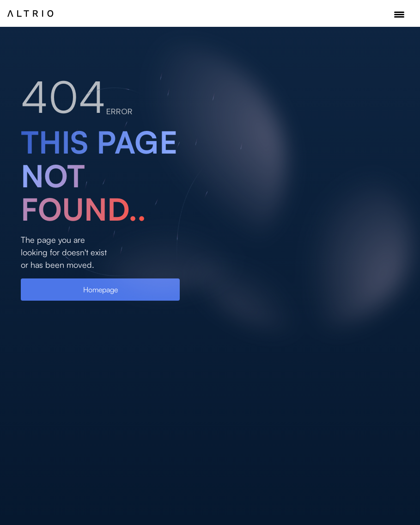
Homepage (100, 290)
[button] (399, 15)
